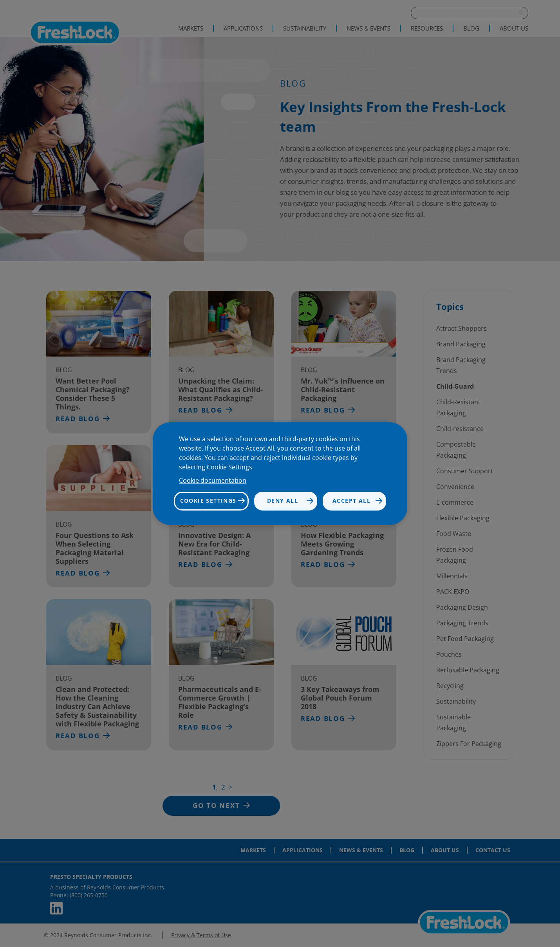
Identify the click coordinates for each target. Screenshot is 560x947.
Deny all (283, 501)
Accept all (351, 501)
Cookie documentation (213, 480)
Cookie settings (208, 501)
